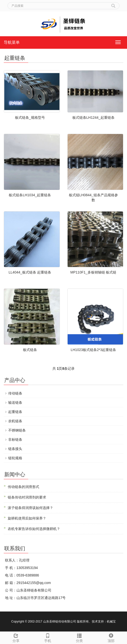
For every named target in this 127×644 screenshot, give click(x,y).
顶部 (111, 637)
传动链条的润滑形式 (23, 487)
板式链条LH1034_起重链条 (30, 195)
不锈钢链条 (17, 430)
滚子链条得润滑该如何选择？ (30, 508)
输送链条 (15, 402)
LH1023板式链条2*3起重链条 (93, 350)
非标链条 (15, 439)
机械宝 (111, 621)
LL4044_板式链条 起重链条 (30, 272)
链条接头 (15, 449)
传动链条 (15, 393)
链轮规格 (15, 458)
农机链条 (15, 421)
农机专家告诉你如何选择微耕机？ (34, 529)
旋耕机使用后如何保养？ (27, 518)
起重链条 (15, 412)
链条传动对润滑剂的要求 (27, 497)
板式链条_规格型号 (30, 117)
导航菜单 (12, 42)
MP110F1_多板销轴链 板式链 (93, 272)
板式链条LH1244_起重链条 (93, 117)
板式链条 (30, 350)
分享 (16, 637)
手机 (48, 637)
